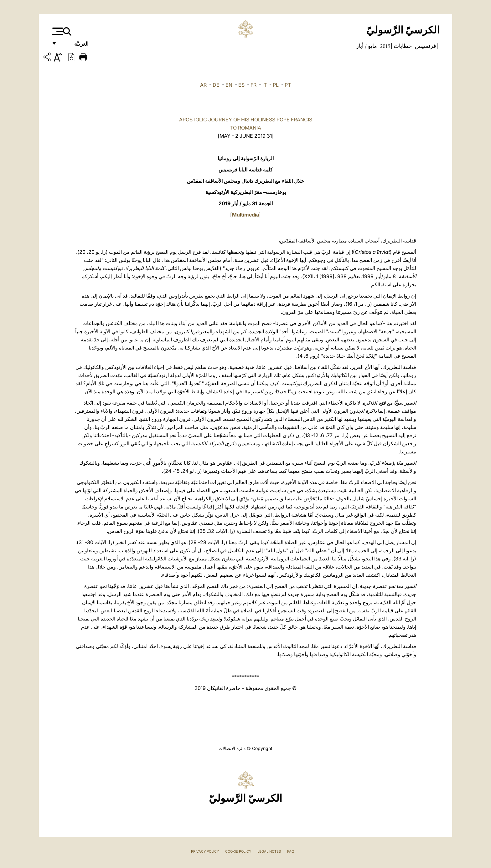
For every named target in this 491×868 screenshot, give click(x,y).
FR (253, 85)
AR (203, 85)
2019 (385, 46)
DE (216, 85)
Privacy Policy (205, 851)
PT (288, 85)
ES (241, 85)
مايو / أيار (367, 46)
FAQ (291, 851)
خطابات (402, 46)
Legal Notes (269, 851)
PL (276, 85)
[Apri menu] (57, 31)
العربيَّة (75, 46)
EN (229, 85)
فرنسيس (425, 46)
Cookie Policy (238, 851)
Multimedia (246, 215)
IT (265, 85)
